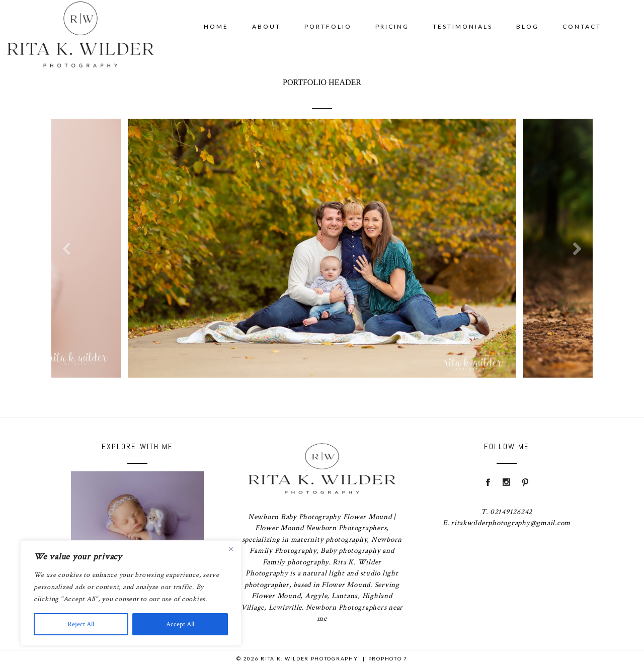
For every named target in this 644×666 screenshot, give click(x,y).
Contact (582, 26)
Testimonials (463, 26)
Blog (528, 26)
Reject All (81, 624)
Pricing (392, 26)
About (266, 26)
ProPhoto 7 (388, 658)
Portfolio (328, 26)
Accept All (180, 624)
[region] (131, 593)
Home (216, 26)
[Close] (231, 549)
